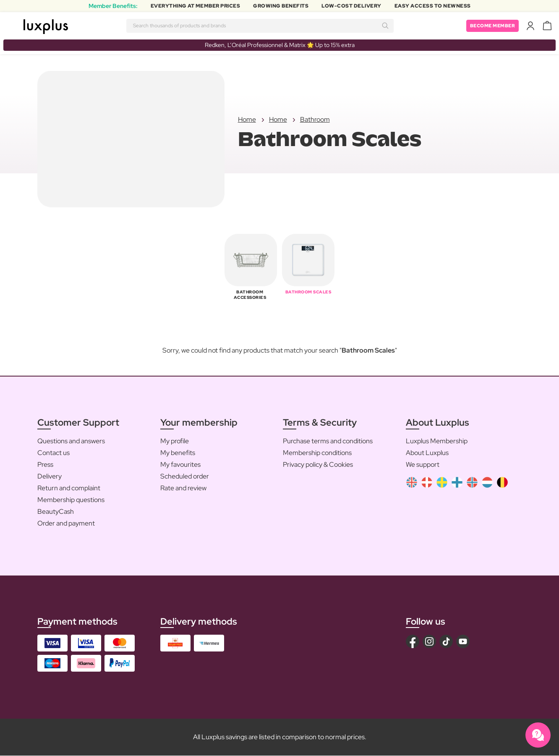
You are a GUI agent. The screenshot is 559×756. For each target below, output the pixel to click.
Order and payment (66, 523)
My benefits (178, 453)
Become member (491, 26)
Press (45, 464)
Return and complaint (69, 488)
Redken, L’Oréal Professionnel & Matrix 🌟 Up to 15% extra (280, 45)
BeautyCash (56, 511)
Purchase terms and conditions (328, 441)
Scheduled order (185, 476)
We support (423, 464)
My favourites (180, 464)
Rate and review (183, 488)
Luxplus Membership (437, 441)
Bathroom (315, 120)
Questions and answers (71, 441)
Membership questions (71, 500)
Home (247, 120)
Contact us (54, 453)
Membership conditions (317, 453)
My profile (175, 441)
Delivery (50, 476)
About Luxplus (427, 453)
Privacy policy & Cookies (318, 464)
